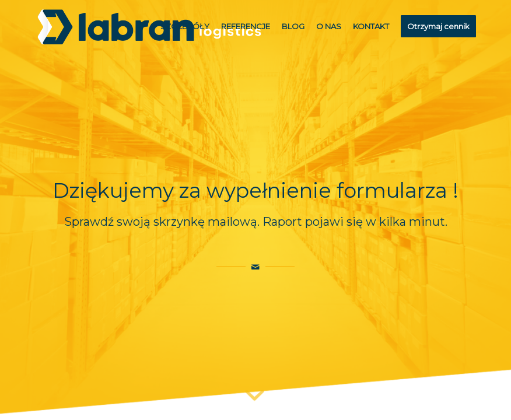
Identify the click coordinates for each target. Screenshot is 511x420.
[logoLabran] (149, 26)
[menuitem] (185, 26)
